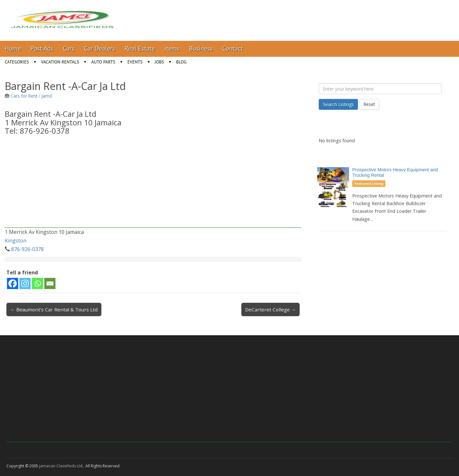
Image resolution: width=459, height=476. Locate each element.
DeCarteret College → (270, 309)
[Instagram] (25, 283)
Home (13, 48)
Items (172, 48)
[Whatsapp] (37, 283)
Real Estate (140, 48)
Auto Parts (103, 62)
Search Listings (338, 104)
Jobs (159, 62)
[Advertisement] (153, 183)
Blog (182, 62)
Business (201, 48)
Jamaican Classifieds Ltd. (61, 466)
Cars (69, 48)
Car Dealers (100, 48)
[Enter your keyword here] (380, 89)
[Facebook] (13, 283)
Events (135, 62)
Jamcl (47, 96)
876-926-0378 (27, 249)
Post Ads (42, 48)
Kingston (16, 241)
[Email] (50, 283)
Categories (17, 62)
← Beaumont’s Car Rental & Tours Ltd (54, 309)
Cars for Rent (24, 96)
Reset (369, 104)
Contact (233, 48)
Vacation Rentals (60, 62)
